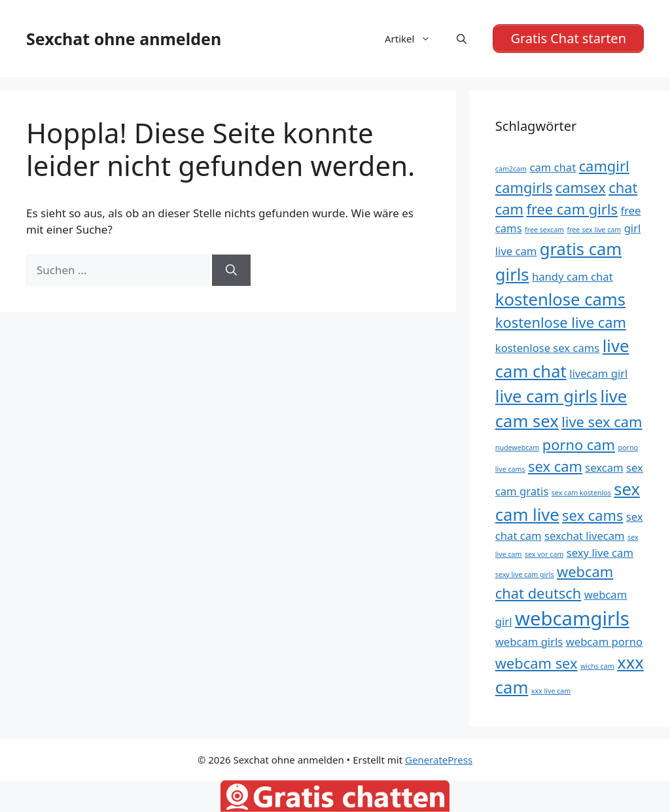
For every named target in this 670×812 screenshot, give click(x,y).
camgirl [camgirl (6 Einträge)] (604, 166)
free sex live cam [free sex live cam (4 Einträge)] (594, 230)
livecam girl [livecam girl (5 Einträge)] (598, 373)
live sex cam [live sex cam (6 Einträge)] (602, 422)
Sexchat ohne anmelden (124, 39)
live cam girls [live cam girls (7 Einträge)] (546, 396)
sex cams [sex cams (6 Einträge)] (592, 515)
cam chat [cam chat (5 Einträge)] (553, 167)
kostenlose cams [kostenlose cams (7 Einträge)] (560, 299)
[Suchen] (231, 270)
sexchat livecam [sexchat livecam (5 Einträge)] (585, 536)
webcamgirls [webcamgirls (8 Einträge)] (572, 618)
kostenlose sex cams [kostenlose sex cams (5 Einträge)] (548, 348)
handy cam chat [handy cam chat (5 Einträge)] (573, 276)
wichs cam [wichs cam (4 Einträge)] (597, 666)
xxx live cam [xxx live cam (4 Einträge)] (551, 691)
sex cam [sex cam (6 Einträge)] (555, 466)
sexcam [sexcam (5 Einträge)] (604, 468)
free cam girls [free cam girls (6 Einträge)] (572, 209)
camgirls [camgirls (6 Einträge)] (524, 187)
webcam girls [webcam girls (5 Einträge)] (529, 642)
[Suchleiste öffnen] (462, 39)
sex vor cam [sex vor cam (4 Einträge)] (544, 554)
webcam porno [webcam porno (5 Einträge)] (604, 642)
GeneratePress (439, 760)
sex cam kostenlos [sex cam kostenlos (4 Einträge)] (581, 493)
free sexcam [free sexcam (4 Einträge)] (544, 230)
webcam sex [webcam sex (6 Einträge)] (537, 663)
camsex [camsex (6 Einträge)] (581, 187)
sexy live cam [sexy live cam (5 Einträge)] (600, 553)
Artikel (414, 39)
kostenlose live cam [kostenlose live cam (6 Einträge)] (561, 322)
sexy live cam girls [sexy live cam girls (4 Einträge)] (525, 574)
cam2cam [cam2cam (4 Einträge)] (511, 169)
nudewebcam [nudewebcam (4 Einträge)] (518, 448)
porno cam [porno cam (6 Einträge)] (579, 445)
